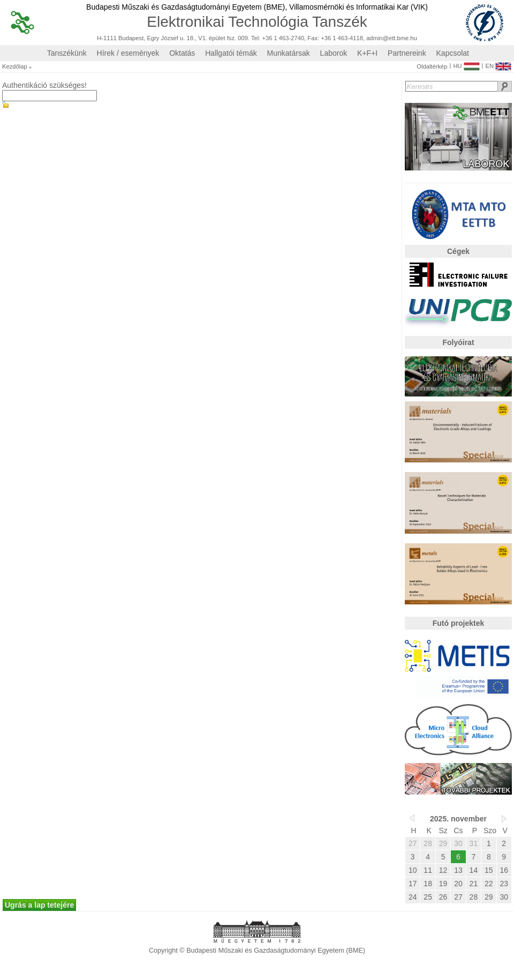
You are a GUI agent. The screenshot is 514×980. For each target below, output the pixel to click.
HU (466, 64)
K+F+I (367, 53)
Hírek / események (128, 53)
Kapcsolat (453, 53)
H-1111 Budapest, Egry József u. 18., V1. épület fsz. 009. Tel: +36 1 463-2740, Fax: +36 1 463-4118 (230, 38)
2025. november (458, 819)
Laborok (334, 53)
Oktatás (182, 53)
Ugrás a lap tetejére (39, 905)
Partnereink (407, 53)
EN (498, 64)
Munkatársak (289, 53)
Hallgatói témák (231, 53)
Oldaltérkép (432, 67)
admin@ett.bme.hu (392, 38)
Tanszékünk (67, 53)
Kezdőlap (15, 67)
